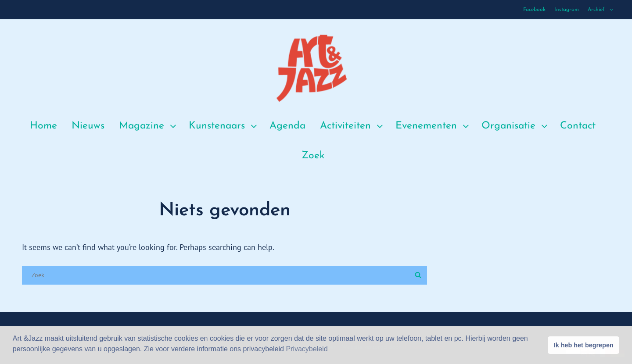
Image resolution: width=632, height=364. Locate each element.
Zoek (313, 156)
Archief (601, 10)
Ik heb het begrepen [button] (584, 345)
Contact (578, 126)
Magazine (149, 126)
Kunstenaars (224, 126)
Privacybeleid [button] (307, 349)
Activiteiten (352, 126)
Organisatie (515, 126)
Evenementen (433, 126)
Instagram (567, 10)
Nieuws (88, 126)
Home (43, 126)
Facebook (534, 10)
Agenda (287, 126)
